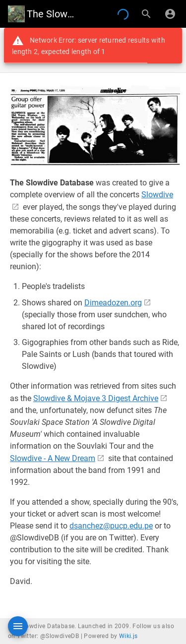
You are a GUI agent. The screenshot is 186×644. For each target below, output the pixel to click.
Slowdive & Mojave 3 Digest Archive (96, 398)
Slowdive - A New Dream (53, 458)
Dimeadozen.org (113, 303)
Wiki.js (128, 636)
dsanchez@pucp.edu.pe (111, 526)
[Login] (170, 14)
